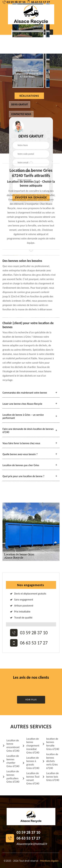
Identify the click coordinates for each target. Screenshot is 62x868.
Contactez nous (21, 114)
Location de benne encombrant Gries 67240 (11, 746)
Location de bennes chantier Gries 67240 (11, 761)
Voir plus (31, 700)
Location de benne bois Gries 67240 (51, 777)
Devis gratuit (20, 104)
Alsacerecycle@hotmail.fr (32, 844)
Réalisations (29, 96)
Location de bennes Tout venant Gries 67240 (31, 778)
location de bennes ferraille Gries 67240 (51, 744)
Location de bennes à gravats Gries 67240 (31, 763)
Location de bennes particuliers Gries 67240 (11, 777)
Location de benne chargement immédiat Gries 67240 (31, 746)
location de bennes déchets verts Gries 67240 (50, 761)
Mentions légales (49, 861)
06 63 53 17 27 (38, 2)
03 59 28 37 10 (14, 2)
